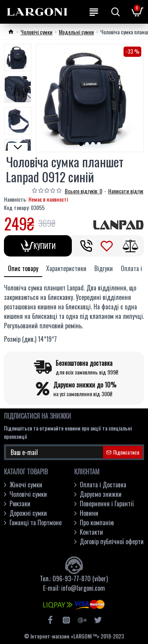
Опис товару (23, 268)
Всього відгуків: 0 (83, 191)
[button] (81, 144)
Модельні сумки (76, 32)
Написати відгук (126, 191)
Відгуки (104, 268)
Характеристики (66, 268)
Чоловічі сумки (37, 32)
